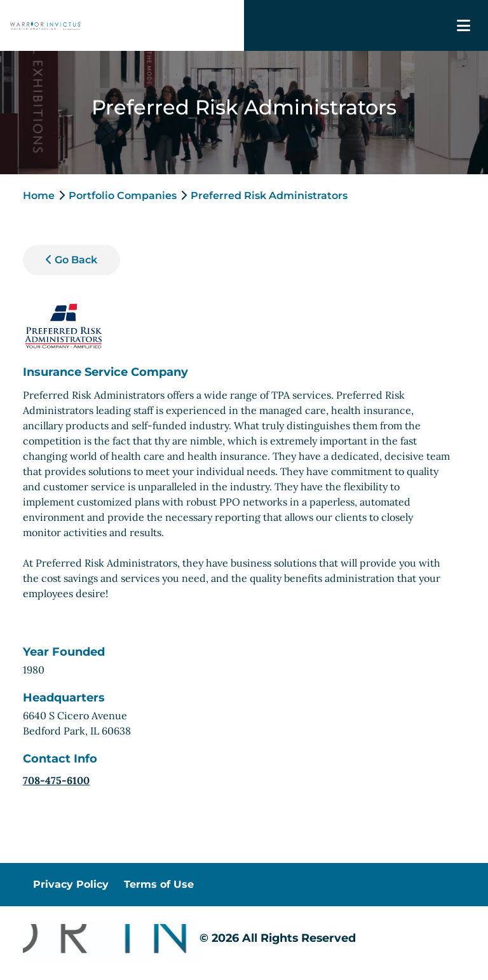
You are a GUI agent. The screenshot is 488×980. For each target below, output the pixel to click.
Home (39, 196)
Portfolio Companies (123, 196)
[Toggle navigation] (464, 26)
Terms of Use (159, 884)
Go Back (71, 260)
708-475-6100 (56, 780)
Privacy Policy (71, 884)
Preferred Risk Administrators (269, 196)
